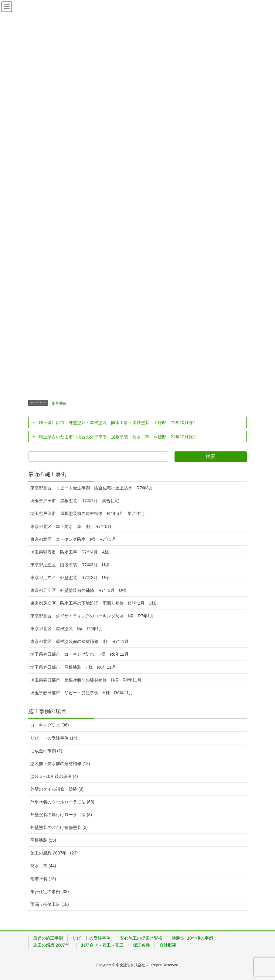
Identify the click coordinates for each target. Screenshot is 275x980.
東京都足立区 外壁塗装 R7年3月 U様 (70, 578)
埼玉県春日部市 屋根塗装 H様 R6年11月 (73, 667)
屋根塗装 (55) (43, 840)
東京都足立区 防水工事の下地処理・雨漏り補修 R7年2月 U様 (93, 603)
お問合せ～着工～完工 (102, 945)
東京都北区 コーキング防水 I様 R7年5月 (73, 539)
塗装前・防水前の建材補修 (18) (60, 764)
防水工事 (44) (43, 866)
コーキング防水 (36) (50, 725)
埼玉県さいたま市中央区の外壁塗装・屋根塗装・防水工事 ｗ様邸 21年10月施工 (118, 437)
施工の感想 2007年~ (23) (54, 853)
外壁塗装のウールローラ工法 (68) (62, 802)
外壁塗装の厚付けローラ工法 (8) (61, 815)
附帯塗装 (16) (43, 879)
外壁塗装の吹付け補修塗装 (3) (59, 827)
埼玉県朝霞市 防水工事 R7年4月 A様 (70, 552)
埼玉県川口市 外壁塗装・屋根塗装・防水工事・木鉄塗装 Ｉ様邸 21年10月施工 (120, 423)
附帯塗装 (59, 403)
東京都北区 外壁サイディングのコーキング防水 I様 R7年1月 (92, 616)
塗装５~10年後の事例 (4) (54, 776)
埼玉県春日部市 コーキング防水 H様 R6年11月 (80, 654)
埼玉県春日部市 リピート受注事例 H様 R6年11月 (82, 693)
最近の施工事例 (48, 938)
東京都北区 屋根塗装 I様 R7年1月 (67, 629)
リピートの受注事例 (91, 938)
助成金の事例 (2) (46, 751)
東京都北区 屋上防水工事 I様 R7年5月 (71, 526)
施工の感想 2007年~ (52, 945)
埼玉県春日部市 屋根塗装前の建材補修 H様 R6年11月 (86, 680)
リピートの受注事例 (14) (54, 738)
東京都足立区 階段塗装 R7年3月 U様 (70, 565)
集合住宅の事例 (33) (50, 892)
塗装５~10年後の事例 (192, 938)
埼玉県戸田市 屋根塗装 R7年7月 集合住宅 (75, 501)
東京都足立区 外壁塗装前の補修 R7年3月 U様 (78, 590)
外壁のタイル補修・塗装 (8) (57, 789)
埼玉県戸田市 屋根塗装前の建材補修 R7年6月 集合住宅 (87, 513)
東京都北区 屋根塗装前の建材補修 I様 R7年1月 (80, 641)
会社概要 (168, 945)
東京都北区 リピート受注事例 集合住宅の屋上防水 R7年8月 (92, 488)
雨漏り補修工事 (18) (50, 904)
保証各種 (141, 945)
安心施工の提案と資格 (141, 938)
